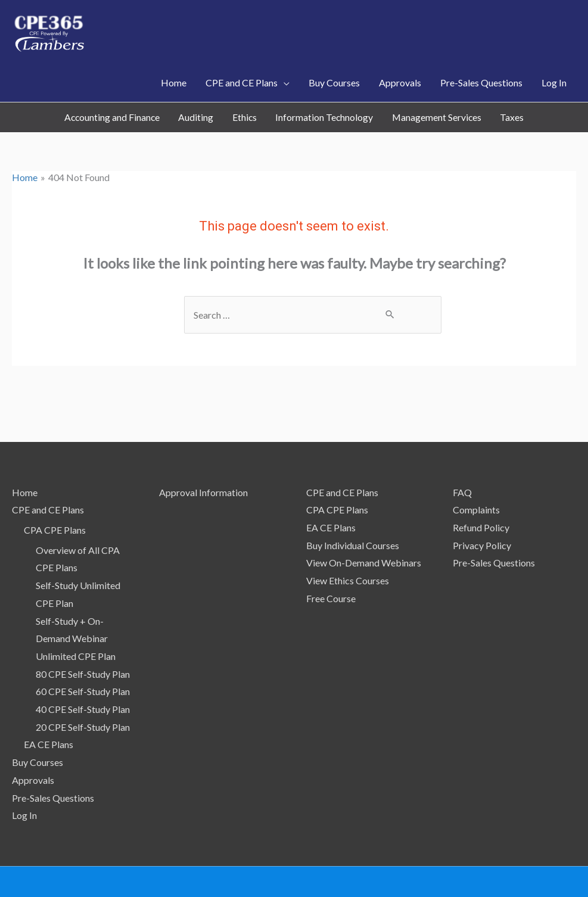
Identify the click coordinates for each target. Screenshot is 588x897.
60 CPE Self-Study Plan (83, 653)
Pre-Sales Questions (53, 760)
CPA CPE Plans (55, 492)
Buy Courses (38, 724)
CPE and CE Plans (48, 471)
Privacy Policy (482, 507)
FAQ (462, 454)
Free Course (331, 560)
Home (25, 454)
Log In (24, 777)
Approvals (33, 742)
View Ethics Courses (348, 542)
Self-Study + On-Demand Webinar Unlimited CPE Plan (76, 600)
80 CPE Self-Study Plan (83, 636)
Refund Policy (481, 489)
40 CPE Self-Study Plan (83, 671)
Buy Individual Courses (353, 507)
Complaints (476, 471)
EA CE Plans (49, 706)
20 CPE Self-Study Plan (83, 689)
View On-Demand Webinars (364, 524)
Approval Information (203, 454)
